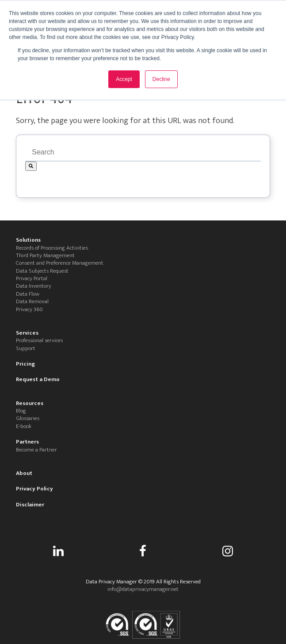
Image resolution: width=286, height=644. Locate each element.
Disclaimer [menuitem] (30, 505)
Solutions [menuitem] (28, 240)
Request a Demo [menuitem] (38, 380)
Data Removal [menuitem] (32, 302)
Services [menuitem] (27, 333)
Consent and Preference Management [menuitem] (60, 263)
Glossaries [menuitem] (28, 418)
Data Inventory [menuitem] (34, 286)
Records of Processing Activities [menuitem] (52, 248)
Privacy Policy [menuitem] (34, 489)
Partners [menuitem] (27, 442)
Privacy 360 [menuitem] (29, 310)
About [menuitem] (24, 473)
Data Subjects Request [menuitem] (42, 271)
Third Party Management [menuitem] (45, 256)
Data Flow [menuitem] (28, 294)
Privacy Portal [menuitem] (32, 279)
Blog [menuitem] (21, 411)
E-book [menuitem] (24, 426)
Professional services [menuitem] (39, 341)
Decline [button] (161, 79)
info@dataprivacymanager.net (143, 589)
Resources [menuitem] (30, 403)
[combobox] (143, 153)
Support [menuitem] (26, 349)
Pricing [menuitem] (25, 364)
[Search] (31, 166)
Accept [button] (124, 79)
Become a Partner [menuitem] (36, 450)
